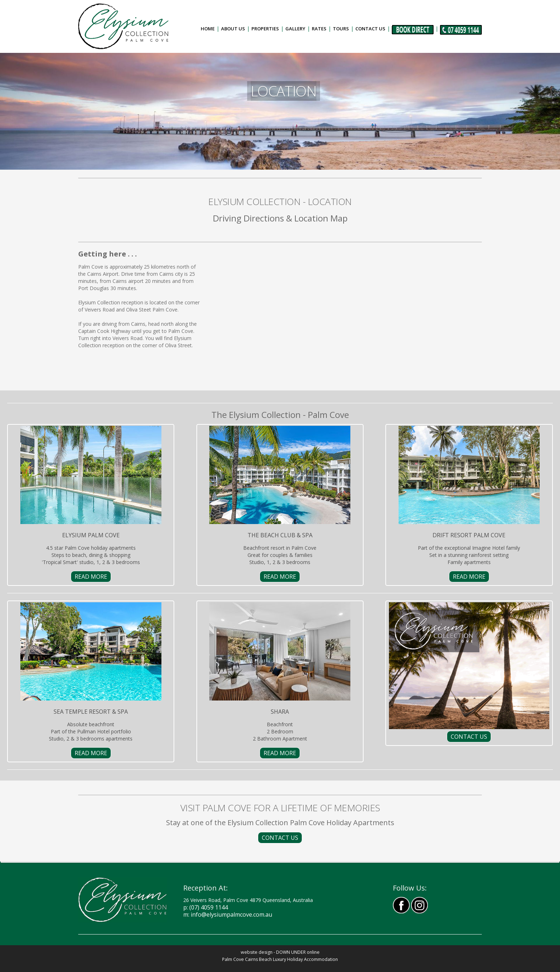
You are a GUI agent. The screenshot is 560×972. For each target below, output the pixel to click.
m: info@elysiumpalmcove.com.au (228, 914)
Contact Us (370, 29)
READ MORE (91, 577)
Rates (319, 29)
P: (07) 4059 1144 (206, 907)
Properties (265, 29)
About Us (233, 29)
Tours (341, 29)
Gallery (295, 29)
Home (208, 29)
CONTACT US (469, 737)
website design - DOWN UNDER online (280, 952)
